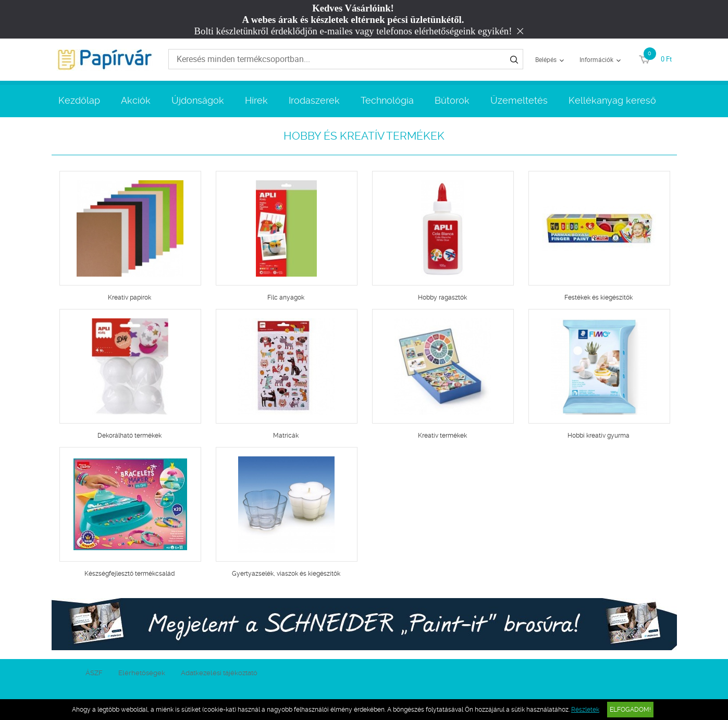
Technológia (387, 100)
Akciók (136, 100)
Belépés (546, 59)
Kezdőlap (79, 100)
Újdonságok (198, 100)
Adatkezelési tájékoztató (219, 673)
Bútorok (452, 100)
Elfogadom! (630, 710)
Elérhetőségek (142, 673)
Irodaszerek (314, 100)
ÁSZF (94, 673)
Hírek (256, 100)
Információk (596, 59)
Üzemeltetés (519, 100)
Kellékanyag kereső (612, 100)
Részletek (585, 710)
